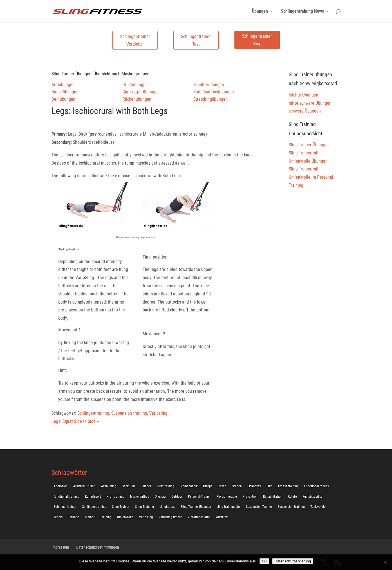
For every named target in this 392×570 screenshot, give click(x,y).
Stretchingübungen (210, 99)
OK (264, 561)
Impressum (60, 547)
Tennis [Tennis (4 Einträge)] (58, 517)
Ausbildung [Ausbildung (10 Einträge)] (109, 486)
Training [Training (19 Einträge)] (106, 517)
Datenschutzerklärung (293, 561)
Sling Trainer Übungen (309, 145)
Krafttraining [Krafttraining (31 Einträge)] (116, 497)
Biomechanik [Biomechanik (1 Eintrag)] (189, 486)
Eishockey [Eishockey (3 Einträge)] (254, 486)
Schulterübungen (209, 85)
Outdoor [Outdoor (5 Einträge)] (177, 497)
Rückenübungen (137, 99)
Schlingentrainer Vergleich (135, 40)
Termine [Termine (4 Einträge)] (74, 517)
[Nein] (385, 562)
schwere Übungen (305, 111)
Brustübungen (135, 85)
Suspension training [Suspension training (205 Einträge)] (291, 507)
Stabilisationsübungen (214, 92)
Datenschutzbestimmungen (98, 547)
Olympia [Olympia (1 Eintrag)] (160, 497)
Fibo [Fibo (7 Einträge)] (269, 486)
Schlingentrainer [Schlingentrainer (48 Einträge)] (65, 507)
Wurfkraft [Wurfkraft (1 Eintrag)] (222, 517)
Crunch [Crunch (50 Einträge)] (237, 486)
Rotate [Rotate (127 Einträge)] (292, 497)
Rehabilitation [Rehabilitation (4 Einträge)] (273, 497)
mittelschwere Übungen (310, 103)
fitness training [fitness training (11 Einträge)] (288, 486)
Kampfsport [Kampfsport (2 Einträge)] (93, 497)
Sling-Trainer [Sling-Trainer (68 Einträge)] (121, 507)
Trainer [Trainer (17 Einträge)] (90, 517)
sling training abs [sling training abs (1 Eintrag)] (229, 507)
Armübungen (63, 85)
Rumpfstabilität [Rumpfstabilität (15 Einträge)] (313, 497)
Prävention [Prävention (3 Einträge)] (250, 497)
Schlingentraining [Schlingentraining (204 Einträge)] (94, 507)
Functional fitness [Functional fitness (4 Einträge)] (316, 486)
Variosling (158, 413)
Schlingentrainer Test (196, 40)
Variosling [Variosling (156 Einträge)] (146, 517)
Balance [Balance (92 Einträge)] (146, 486)
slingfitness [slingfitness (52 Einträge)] (167, 507)
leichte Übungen (303, 95)
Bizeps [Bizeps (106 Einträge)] (208, 486)
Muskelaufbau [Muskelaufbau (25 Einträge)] (140, 497)
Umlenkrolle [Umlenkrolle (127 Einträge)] (125, 517)
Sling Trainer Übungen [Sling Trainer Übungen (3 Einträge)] (196, 507)
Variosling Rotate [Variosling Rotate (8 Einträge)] (170, 517)
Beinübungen (63, 99)
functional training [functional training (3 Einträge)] (67, 497)
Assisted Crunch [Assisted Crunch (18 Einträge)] (84, 486)
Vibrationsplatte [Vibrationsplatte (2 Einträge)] (199, 517)
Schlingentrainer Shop (257, 40)
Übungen (260, 12)
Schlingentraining (93, 413)
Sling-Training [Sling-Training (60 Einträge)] (145, 507)
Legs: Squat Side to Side (74, 421)
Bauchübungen (65, 92)
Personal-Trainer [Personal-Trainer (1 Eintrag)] (199, 497)
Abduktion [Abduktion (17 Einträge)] (61, 486)
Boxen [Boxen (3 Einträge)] (222, 486)
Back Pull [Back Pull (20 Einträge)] (128, 486)
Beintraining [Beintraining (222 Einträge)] (166, 486)
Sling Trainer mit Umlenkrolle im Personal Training (311, 177)
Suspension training (129, 413)
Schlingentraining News (302, 12)
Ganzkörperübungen (141, 92)
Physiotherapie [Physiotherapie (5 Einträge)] (227, 497)
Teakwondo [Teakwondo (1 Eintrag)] (318, 507)
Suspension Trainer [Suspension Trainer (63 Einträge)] (259, 507)
